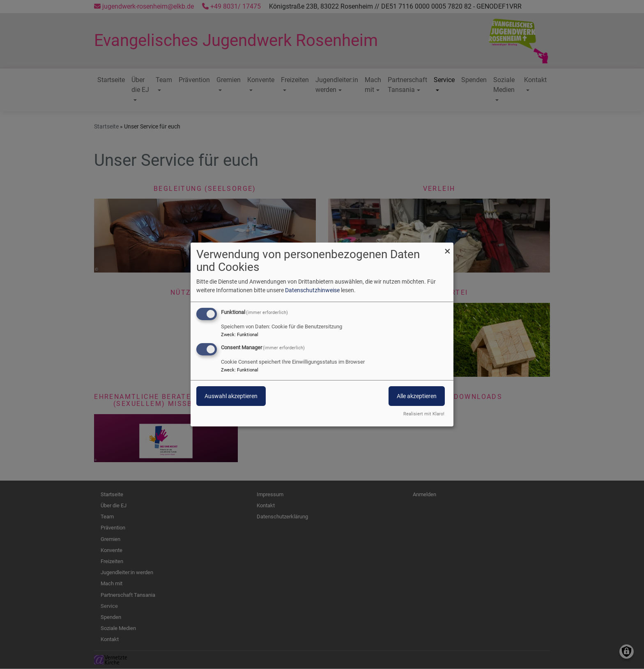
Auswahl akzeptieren (231, 396)
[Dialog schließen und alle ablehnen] (447, 248)
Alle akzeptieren (417, 396)
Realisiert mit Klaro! (424, 414)
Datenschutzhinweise (312, 290)
